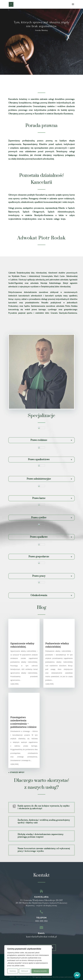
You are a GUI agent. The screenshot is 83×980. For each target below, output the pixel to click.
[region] (28, 960)
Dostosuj (13, 971)
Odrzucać (25, 971)
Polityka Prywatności (40, 936)
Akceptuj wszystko (40, 971)
